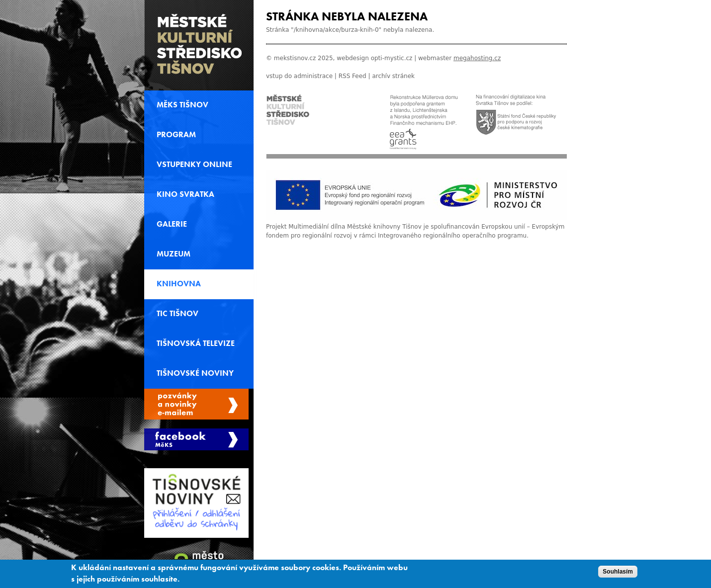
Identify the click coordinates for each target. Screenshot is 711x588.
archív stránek (393, 76)
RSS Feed (353, 76)
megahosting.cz (477, 58)
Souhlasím (618, 573)
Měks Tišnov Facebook (196, 439)
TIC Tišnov (178, 314)
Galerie (172, 224)
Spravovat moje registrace (196, 404)
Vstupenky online (194, 165)
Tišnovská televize (196, 343)
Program (176, 135)
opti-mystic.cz (392, 58)
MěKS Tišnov (182, 105)
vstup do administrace (299, 76)
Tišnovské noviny (195, 373)
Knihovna (179, 284)
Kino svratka (185, 194)
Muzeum (174, 254)
